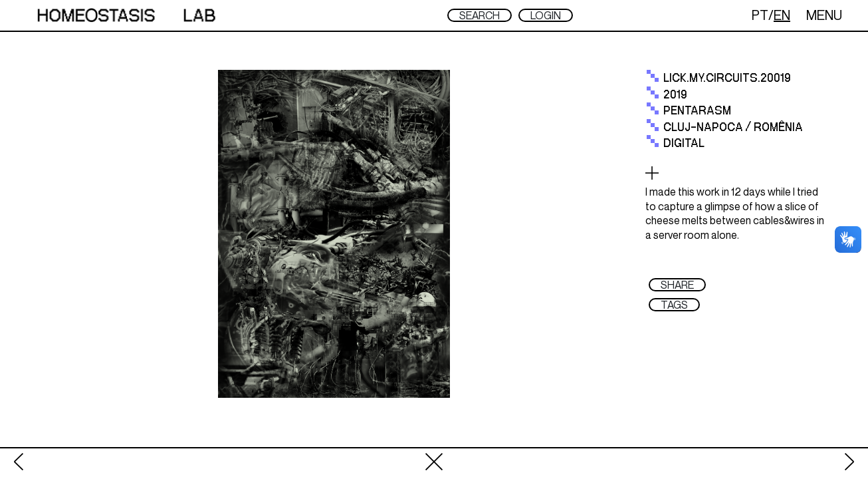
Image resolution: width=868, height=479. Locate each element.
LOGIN (546, 15)
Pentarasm (697, 111)
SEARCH (480, 15)
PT (760, 15)
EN (782, 15)
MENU (824, 15)
